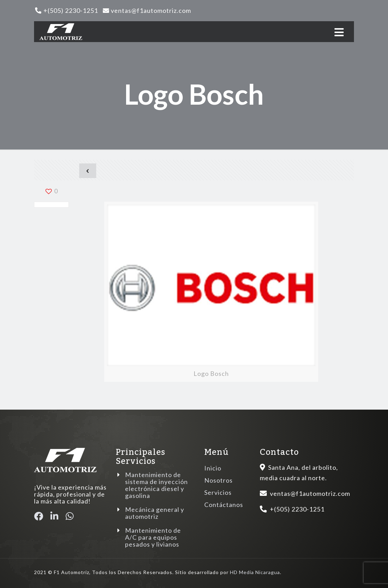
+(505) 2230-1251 (71, 10)
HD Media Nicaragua (255, 572)
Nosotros (218, 480)
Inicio (213, 468)
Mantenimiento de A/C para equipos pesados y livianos (153, 537)
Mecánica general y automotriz (155, 513)
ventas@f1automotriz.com (151, 10)
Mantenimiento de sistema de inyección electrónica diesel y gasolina (156, 485)
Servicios (218, 492)
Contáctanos (224, 505)
